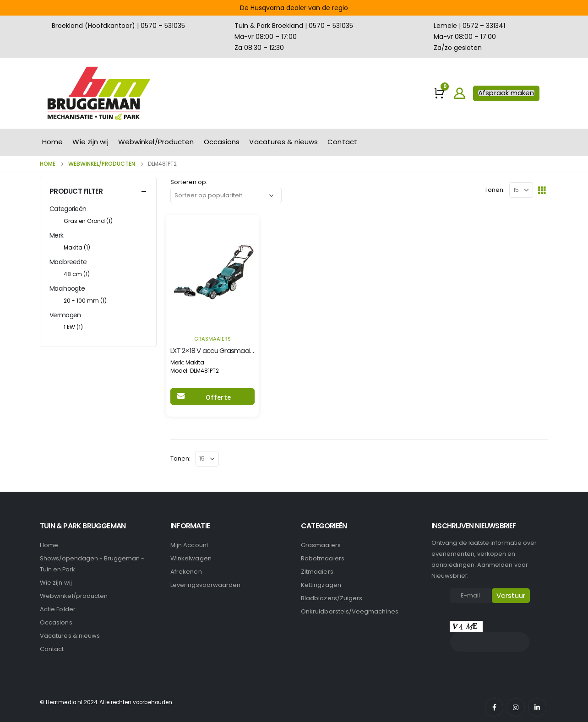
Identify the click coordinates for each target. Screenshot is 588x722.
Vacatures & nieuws (283, 142)
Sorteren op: (189, 182)
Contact (342, 142)
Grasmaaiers (212, 339)
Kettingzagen (321, 585)
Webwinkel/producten (74, 596)
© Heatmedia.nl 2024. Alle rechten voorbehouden (106, 702)
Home (52, 142)
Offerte (218, 397)
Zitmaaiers (317, 572)
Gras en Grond (88, 221)
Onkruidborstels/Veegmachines (350, 611)
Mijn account (189, 545)
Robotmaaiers (323, 558)
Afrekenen (186, 572)
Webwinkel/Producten (156, 142)
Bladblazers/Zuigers (332, 598)
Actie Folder (58, 609)
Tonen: (495, 190)
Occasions (222, 142)
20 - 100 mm (85, 301)
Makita (77, 247)
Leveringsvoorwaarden (205, 585)
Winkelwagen (191, 558)
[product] (212, 272)
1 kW (73, 327)
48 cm (77, 274)
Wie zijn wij (90, 142)
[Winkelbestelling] (226, 195)
